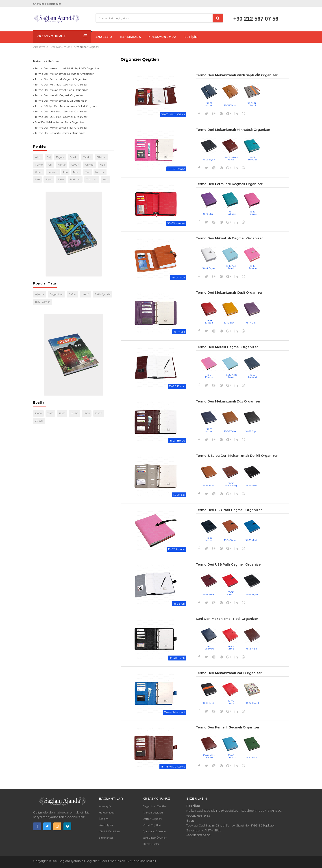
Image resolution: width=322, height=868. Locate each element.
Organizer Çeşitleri (155, 806)
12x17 (50, 413)
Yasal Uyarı (106, 825)
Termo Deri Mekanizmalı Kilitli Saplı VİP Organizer (237, 75)
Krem (39, 172)
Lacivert (53, 172)
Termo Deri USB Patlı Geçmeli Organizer (229, 510)
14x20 (74, 413)
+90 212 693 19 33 (198, 816)
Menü (86, 294)
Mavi (76, 172)
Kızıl (102, 165)
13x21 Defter (42, 302)
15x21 (87, 413)
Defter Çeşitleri (152, 819)
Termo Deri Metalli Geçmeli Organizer (227, 347)
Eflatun (101, 157)
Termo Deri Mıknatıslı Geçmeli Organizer (229, 238)
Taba (61, 179)
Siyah (49, 179)
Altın (38, 157)
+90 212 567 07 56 (256, 19)
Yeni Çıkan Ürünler (155, 838)
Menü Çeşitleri (152, 825)
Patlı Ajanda (103, 294)
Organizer (56, 294)
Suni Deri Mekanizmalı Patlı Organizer (227, 619)
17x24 (99, 413)
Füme (39, 165)
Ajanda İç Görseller (155, 831)
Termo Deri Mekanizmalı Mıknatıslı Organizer (233, 130)
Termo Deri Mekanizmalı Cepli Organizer (229, 293)
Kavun (75, 165)
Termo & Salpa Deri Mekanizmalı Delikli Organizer (237, 456)
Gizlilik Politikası (109, 831)
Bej (49, 157)
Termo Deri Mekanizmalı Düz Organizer (228, 401)
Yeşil (105, 179)
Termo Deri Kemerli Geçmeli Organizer (228, 727)
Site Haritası (107, 838)
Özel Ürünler (151, 844)
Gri (50, 165)
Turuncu (92, 179)
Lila (65, 172)
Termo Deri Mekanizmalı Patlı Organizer (229, 673)
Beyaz (60, 157)
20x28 (39, 421)
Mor (87, 172)
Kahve (61, 165)
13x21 (62, 413)
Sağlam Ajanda (70, 861)
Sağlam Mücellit (98, 861)
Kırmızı (89, 165)
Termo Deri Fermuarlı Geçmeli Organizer (229, 184)
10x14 (38, 413)
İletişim (104, 819)
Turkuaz (75, 179)
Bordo (73, 157)
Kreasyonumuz (60, 47)
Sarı (37, 179)
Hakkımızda (107, 812)
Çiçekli (87, 157)
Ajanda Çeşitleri (153, 812)
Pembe (100, 172)
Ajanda (40, 294)
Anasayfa (39, 47)
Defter (72, 294)
